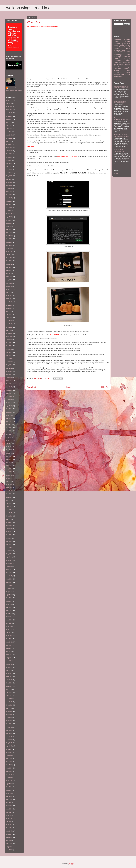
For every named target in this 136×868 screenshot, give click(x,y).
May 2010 (9, 705)
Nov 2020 (9, 308)
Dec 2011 (9, 645)
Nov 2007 (9, 800)
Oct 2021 (9, 274)
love (128, 55)
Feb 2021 (9, 299)
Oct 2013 (9, 576)
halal (128, 51)
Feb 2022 (9, 261)
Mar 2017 (9, 447)
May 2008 (9, 781)
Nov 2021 (9, 270)
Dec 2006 (9, 834)
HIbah (116, 53)
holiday (128, 53)
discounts (116, 45)
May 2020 (9, 327)
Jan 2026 (9, 113)
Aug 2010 (9, 696)
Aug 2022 (9, 242)
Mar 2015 (9, 522)
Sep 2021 (9, 277)
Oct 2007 (9, 803)
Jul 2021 (9, 283)
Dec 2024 (9, 154)
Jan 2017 (9, 453)
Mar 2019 (9, 371)
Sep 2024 (9, 163)
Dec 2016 (9, 456)
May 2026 (9, 100)
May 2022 (9, 252)
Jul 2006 (9, 850)
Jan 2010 (9, 718)
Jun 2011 (9, 664)
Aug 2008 (9, 771)
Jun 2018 (9, 399)
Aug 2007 (9, 809)
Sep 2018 (9, 390)
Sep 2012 (9, 617)
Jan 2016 (9, 491)
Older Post (105, 387)
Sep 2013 (9, 579)
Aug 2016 (9, 469)
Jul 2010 (9, 699)
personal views (122, 65)
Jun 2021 (9, 286)
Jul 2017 (9, 434)
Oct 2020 (9, 311)
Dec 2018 (9, 381)
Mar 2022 (9, 258)
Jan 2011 (9, 680)
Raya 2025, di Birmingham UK (119, 150)
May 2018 (9, 403)
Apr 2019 (9, 368)
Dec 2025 (9, 116)
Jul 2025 (9, 132)
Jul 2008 (9, 774)
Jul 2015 (9, 510)
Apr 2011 (9, 670)
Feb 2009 (9, 752)
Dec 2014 (9, 532)
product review (119, 67)
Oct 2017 (9, 425)
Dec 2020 (9, 305)
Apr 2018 (9, 406)
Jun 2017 (9, 437)
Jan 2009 (9, 755)
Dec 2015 (9, 494)
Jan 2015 (9, 529)
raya (128, 67)
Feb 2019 (9, 374)
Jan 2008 (9, 793)
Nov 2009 (9, 724)
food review (123, 47)
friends (128, 49)
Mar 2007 (9, 825)
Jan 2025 (9, 151)
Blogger (72, 864)
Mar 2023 (9, 220)
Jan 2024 (9, 189)
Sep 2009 (9, 730)
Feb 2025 (9, 148)
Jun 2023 (9, 211)
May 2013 (9, 592)
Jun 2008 (9, 777)
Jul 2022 (9, 245)
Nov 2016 (9, 459)
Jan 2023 (9, 226)
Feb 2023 (9, 223)
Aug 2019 (9, 355)
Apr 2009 (9, 746)
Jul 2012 (9, 623)
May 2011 (9, 667)
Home (68, 387)
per (129, 63)
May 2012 (9, 629)
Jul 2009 (9, 737)
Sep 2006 (9, 844)
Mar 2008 (9, 787)
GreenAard (120, 51)
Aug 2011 (9, 658)
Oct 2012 (9, 614)
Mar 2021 (9, 296)
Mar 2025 (9, 144)
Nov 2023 (9, 195)
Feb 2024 (9, 185)
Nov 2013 (9, 573)
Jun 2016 (9, 475)
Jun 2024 (9, 173)
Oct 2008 (9, 765)
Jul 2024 (9, 170)
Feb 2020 (9, 337)
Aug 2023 (9, 204)
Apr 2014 (9, 557)
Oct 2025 (9, 122)
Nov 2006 (9, 837)
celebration (118, 43)
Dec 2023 (9, 192)
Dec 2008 (9, 759)
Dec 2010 (9, 683)
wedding (116, 76)
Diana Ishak (12, 88)
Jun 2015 (9, 513)
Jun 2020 (9, 324)
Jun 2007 (9, 815)
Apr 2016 (9, 481)
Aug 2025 (9, 129)
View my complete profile (14, 91)
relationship (118, 68)
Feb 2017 (9, 450)
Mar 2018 (9, 409)
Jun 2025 (9, 135)
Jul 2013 (9, 585)
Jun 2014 (9, 551)
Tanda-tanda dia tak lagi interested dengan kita (121, 87)
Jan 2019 (9, 377)
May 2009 (9, 743)
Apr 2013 (9, 595)
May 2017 (9, 440)
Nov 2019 (9, 346)
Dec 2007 (9, 796)
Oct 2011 (9, 651)
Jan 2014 (9, 566)
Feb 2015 (9, 525)
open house (123, 63)
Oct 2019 (9, 349)
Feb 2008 (9, 790)
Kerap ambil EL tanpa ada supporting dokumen (122, 135)
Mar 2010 (9, 711)
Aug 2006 (9, 847)
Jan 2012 (9, 642)
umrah (128, 72)
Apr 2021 (9, 292)
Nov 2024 (9, 157)
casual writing (122, 41)
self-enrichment (122, 71)
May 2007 (9, 818)
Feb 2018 (9, 412)
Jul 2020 (9, 321)
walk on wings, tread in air (29, 8)
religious (127, 68)
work (121, 76)
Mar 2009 (9, 749)
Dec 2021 (9, 267)
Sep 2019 (9, 352)
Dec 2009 (9, 721)
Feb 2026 (9, 110)
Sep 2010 (9, 692)
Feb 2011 (9, 677)
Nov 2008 (9, 762)
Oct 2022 (9, 236)
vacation (117, 74)
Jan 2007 (9, 831)
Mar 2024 (9, 182)
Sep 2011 (9, 655)
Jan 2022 (9, 264)
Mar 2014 (9, 560)
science (116, 70)
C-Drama (126, 39)
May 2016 (9, 478)
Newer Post (31, 387)
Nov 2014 (9, 535)
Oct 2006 (9, 840)
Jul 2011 (9, 661)
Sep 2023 (9, 201)
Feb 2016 (9, 488)
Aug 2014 (9, 544)
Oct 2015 (9, 500)
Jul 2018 (9, 396)
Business (117, 39)
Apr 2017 (9, 444)
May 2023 (9, 214)
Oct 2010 (9, 689)
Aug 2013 (9, 582)
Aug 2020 (9, 318)
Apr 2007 (9, 822)
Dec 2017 (9, 418)
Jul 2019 (9, 359)
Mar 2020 (9, 333)
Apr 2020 (9, 330)
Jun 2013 (9, 588)
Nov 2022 (9, 233)
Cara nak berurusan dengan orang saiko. (120, 102)
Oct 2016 (9, 462)
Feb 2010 (9, 714)
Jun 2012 (9, 626)
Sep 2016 (9, 466)
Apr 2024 (9, 179)
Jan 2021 (9, 302)
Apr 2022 (9, 255)
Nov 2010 (9, 686)
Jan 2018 (9, 415)
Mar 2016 (9, 485)
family (122, 45)
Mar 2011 (9, 674)
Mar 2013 (9, 598)
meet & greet (125, 59)
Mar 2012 (9, 636)
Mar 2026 (9, 107)
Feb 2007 (9, 828)
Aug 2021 (9, 280)
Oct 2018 (9, 387)
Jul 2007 (9, 812)
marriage (117, 57)
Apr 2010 (9, 708)
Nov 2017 (9, 422)
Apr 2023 (9, 217)
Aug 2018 (9, 393)
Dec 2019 (9, 343)
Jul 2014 (9, 548)
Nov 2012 (9, 611)
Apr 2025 (9, 141)
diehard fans (126, 43)
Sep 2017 (9, 428)
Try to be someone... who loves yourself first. (121, 119)
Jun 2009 (9, 740)
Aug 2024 (9, 167)
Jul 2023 (9, 207)
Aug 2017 (9, 431)
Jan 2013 (9, 604)
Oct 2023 (9, 198)
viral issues (125, 74)
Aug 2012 (9, 620)
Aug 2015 (9, 507)
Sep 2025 (9, 126)
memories (118, 61)
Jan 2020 (9, 340)
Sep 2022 (9, 239)
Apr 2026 (9, 103)
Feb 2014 (9, 563)
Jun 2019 (9, 362)
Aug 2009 (9, 733)
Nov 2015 (9, 497)
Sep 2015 (9, 503)
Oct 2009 (9, 727)
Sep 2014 (9, 541)
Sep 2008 (9, 768)
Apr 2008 (9, 784)
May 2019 (9, 365)
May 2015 (9, 516)
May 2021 (9, 289)
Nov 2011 (9, 648)
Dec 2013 (9, 570)
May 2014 (9, 554)
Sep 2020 (9, 314)
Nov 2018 (9, 384)
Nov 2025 (9, 119)
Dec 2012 (9, 607)
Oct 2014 (9, 538)
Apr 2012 (9, 633)
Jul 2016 (9, 472)
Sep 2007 (9, 806)
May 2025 (9, 138)
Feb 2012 (9, 639)
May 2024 (9, 176)
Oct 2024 (9, 160)
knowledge (118, 55)
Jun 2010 (9, 702)
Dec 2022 (9, 229)
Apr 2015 (9, 519)
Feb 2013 (9, 601)
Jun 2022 (9, 248)
